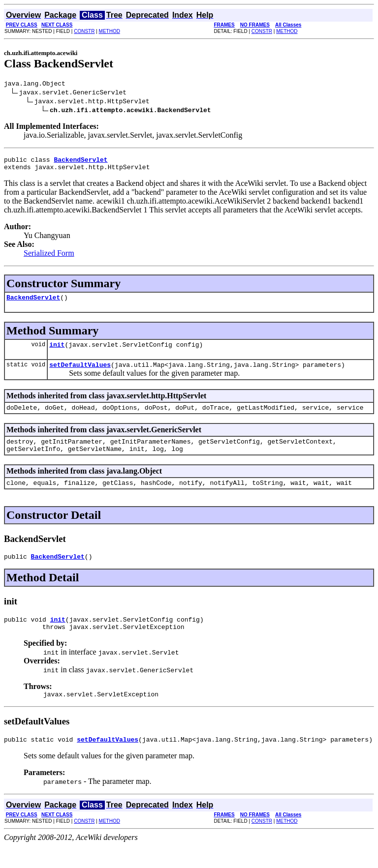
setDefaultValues (80, 373)
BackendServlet (33, 303)
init (57, 352)
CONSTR (84, 31)
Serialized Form (49, 257)
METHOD (110, 31)
